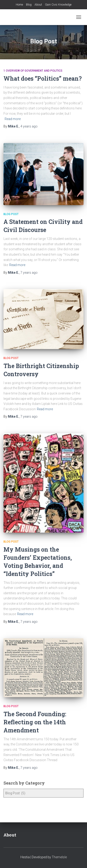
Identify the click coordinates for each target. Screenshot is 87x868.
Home (19, 5)
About (38, 5)
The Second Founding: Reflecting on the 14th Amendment (35, 722)
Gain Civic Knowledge (58, 5)
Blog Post (11, 214)
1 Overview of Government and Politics (33, 71)
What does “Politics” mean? (43, 78)
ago (29, 126)
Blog (29, 5)
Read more (13, 119)
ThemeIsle (59, 857)
